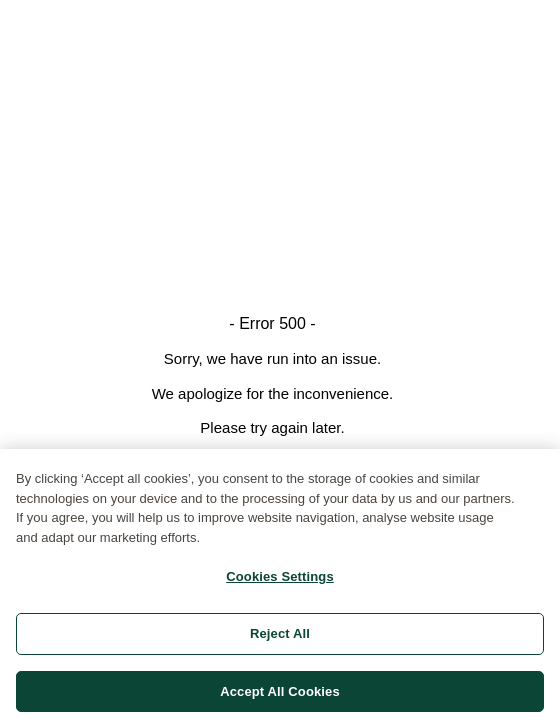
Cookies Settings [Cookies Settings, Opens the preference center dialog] (280, 580)
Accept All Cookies (280, 694)
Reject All (280, 636)
